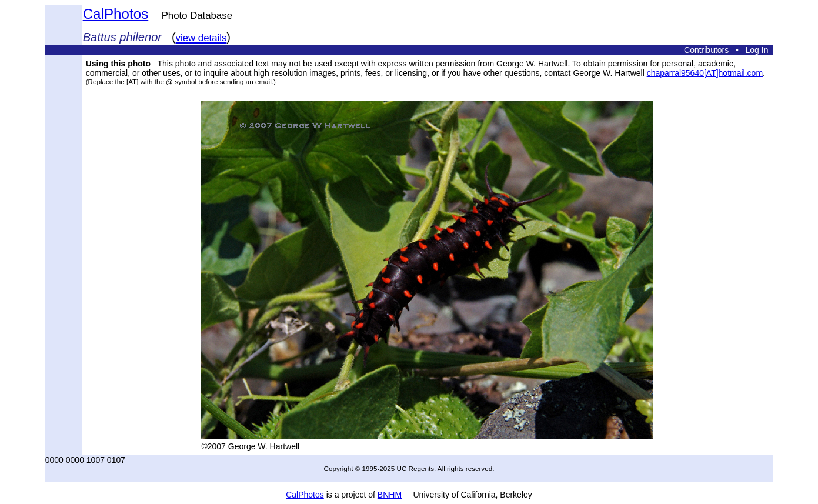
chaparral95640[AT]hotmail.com (705, 73)
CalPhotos (116, 14)
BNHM (390, 495)
